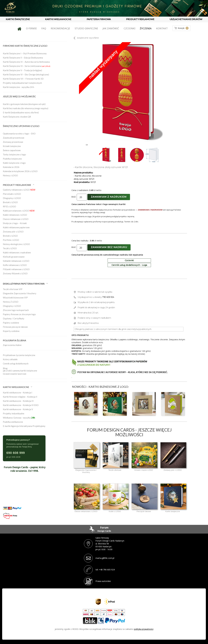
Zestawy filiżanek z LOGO (15, 273)
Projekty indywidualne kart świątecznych (22, 83)
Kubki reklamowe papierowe (16, 227)
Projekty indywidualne (14, 413)
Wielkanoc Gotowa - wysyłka (19, 418)
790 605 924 (108, 297)
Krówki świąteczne (12, 146)
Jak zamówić (111, 28)
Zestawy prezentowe (13, 142)
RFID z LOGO (9, 206)
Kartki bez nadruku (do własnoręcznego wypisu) (26, 108)
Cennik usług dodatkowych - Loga (129, 265)
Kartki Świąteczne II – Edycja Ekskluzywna (23, 58)
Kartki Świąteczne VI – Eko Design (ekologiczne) (26, 74)
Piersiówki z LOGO (12, 194)
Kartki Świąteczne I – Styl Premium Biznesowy (25, 53)
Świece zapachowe (12, 150)
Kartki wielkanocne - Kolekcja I (18, 393)
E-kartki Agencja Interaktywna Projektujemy (24, 426)
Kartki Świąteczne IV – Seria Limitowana (27, 66)
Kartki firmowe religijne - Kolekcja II (20, 397)
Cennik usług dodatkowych (16, 364)
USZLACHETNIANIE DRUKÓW (186, 19)
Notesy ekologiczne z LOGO (16, 244)
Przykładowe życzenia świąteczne (19, 355)
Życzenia (146, 28)
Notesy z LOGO (10, 175)
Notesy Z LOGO (11, 302)
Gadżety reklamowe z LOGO (19, 190)
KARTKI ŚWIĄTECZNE (18, 19)
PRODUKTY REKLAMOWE (140, 19)
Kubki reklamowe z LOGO (15, 215)
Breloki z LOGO (10, 202)
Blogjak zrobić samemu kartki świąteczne (20, 369)
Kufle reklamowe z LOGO (15, 265)
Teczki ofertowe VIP (13, 289)
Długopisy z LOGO (12, 198)
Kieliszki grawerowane (14, 257)
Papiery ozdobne (11, 323)
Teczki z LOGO (10, 248)
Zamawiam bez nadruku (109, 247)
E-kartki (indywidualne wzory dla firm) (21, 112)
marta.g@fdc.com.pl (105, 558)
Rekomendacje (60, 28)
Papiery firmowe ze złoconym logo (19, 314)
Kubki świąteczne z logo (14, 163)
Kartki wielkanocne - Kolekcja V (18, 409)
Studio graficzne (86, 28)
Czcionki (129, 28)
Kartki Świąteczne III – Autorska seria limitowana (26, 62)
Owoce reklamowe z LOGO (16, 219)
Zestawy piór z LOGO (13, 232)
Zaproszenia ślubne (12, 345)
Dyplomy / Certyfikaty (14, 318)
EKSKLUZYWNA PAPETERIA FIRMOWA (26, 284)
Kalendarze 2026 (11, 167)
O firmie (31, 28)
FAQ (44, 28)
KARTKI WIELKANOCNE (58, 19)
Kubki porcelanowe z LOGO (19, 211)
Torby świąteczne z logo (14, 154)
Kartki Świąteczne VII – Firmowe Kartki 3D (23, 79)
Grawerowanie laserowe (15, 374)
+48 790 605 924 (107, 570)
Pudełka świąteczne (12, 159)
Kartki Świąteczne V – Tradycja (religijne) (22, 70)
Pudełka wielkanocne (13, 422)
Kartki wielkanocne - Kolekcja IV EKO (21, 405)
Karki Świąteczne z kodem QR (17, 117)
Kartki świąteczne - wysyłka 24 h (18, 87)
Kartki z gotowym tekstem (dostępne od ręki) (24, 104)
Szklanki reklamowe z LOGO (16, 261)
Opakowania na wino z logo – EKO (19, 134)
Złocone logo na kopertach (16, 310)
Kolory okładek (10, 359)
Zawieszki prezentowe (14, 138)
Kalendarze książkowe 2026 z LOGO (20, 171)
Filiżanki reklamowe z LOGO (16, 269)
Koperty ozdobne (11, 331)
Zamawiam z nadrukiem (109, 197)
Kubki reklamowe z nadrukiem (17, 252)
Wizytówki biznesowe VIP (15, 298)
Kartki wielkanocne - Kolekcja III (18, 401)
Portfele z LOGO (11, 240)
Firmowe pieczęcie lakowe (15, 327)
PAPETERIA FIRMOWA (99, 19)
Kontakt (162, 28)
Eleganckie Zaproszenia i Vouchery (20, 293)
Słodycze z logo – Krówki (15, 223)
